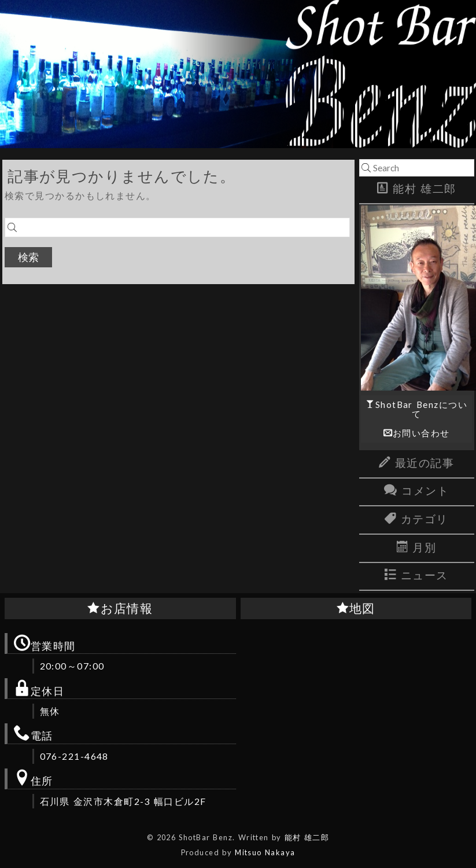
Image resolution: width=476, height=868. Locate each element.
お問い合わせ (421, 433)
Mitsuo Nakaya (265, 852)
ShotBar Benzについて (421, 409)
